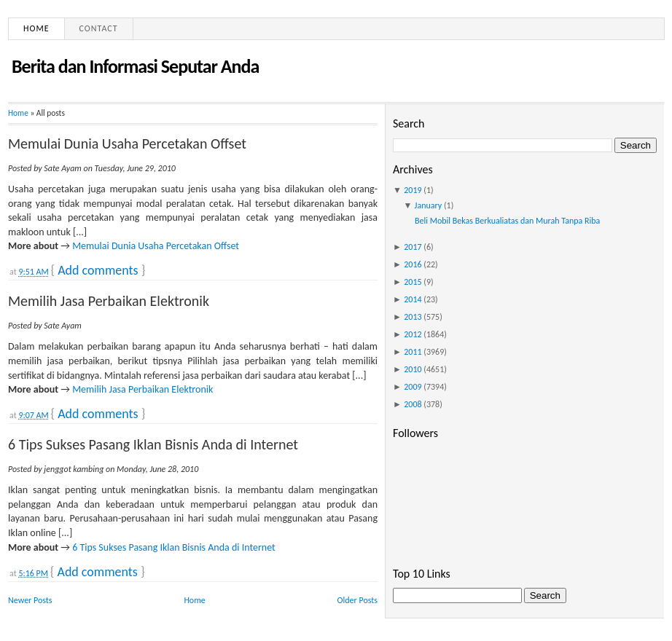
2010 (413, 369)
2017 (413, 247)
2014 (413, 299)
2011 (413, 352)
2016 (413, 264)
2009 (413, 387)
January (429, 205)
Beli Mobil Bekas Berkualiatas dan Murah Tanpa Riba (507, 221)
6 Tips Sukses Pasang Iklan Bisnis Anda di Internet (153, 444)
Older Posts (358, 600)
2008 (413, 404)
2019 (413, 190)
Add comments (98, 270)
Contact (99, 28)
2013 (413, 317)
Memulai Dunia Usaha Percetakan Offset (127, 143)
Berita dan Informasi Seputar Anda (135, 66)
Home (36, 28)
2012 (413, 334)
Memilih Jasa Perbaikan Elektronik (109, 301)
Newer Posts (30, 600)
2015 (413, 282)
